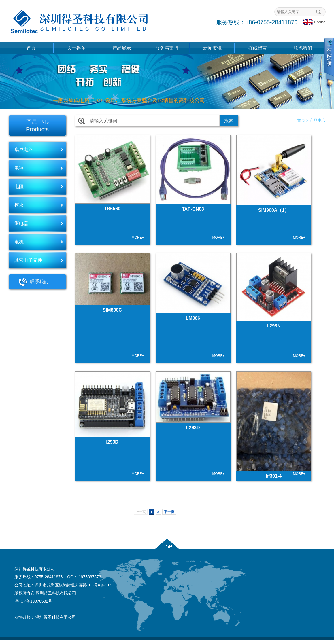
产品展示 (122, 48)
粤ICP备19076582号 (34, 601)
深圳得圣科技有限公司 (56, 617)
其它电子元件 (28, 260)
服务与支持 (167, 48)
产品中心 (318, 121)
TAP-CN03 (193, 209)
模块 (19, 205)
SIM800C (112, 310)
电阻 (19, 186)
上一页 (141, 512)
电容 (19, 168)
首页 (31, 48)
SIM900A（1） (274, 210)
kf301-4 (274, 476)
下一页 (169, 512)
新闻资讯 (212, 48)
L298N (273, 326)
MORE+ (138, 238)
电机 (19, 242)
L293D (193, 428)
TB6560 (112, 209)
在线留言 (258, 48)
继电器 (21, 223)
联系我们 (303, 48)
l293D (112, 442)
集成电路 (24, 150)
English (314, 22)
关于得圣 (76, 48)
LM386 (193, 318)
